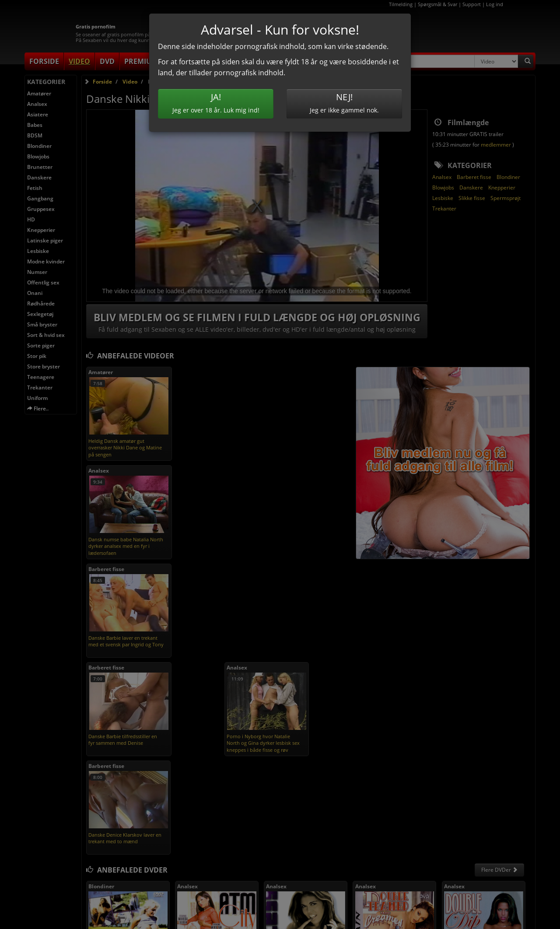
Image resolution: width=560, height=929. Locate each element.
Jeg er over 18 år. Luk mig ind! (216, 103)
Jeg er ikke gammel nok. (344, 103)
